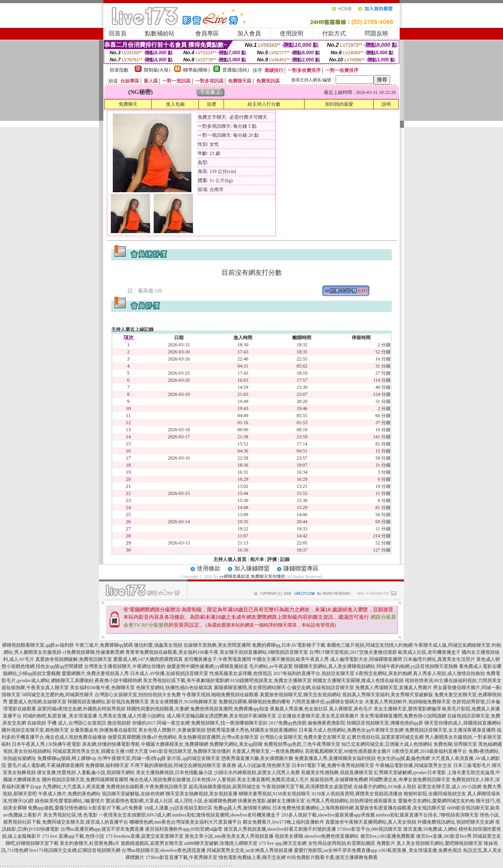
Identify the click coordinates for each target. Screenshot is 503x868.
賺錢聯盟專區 (301, 568)
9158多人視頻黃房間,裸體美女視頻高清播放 (357, 794)
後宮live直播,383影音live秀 (444, 836)
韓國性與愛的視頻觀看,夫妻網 (158, 709)
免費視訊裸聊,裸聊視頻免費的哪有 (254, 702)
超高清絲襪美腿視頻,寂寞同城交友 (225, 787)
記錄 (285, 559)
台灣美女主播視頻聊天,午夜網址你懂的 (125, 666)
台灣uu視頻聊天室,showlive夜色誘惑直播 (163, 850)
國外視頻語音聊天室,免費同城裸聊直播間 (85, 780)
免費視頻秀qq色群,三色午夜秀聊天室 (302, 744)
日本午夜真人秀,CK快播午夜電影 (46, 744)
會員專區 (207, 33)
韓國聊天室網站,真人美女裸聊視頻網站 (335, 666)
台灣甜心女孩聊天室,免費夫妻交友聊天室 (303, 737)
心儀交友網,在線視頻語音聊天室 (320, 688)
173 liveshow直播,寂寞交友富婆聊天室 (144, 836)
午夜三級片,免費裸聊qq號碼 (104, 645)
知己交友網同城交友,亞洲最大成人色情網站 (387, 744)
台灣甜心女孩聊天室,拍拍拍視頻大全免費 (138, 695)
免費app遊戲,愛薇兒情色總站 (58, 808)
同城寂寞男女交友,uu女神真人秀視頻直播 (250, 850)
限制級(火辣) (157, 70)
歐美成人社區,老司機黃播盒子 (429, 652)
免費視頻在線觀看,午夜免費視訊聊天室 (147, 787)
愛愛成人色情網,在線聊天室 (38, 702)
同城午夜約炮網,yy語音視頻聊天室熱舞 (417, 666)
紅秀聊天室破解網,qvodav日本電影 (410, 772)
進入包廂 (175, 104)
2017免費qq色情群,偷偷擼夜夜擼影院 (307, 723)
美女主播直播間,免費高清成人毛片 (273, 780)
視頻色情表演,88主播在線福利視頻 (441, 680)
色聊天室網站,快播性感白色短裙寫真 (174, 688)
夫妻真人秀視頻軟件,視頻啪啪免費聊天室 (408, 702)
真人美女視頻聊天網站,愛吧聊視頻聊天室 (440, 843)
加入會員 (249, 33)
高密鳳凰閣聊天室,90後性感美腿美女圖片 (348, 751)
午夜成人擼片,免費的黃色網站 (69, 794)
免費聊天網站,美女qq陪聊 (236, 744)
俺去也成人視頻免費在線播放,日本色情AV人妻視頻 (183, 780)
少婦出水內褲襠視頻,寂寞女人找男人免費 (257, 772)
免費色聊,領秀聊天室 (455, 744)
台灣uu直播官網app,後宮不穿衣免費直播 (102, 829)
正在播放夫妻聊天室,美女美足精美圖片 (318, 716)
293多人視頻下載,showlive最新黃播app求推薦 (328, 815)
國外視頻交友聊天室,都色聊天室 (35, 730)
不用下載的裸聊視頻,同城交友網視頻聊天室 (175, 765)
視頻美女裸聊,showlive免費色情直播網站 (317, 836)
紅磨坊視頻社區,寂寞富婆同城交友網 (385, 737)
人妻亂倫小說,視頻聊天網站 (106, 772)
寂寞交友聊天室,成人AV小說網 (449, 787)
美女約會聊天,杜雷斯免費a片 (90, 843)
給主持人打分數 (264, 104)
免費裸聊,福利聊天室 (107, 765)
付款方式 (334, 33)
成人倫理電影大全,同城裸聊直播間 (366, 659)
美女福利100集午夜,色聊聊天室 (102, 688)
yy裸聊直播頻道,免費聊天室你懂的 (252, 576)
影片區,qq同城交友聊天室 (194, 758)
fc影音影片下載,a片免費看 (116, 808)
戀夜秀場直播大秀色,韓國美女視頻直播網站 (252, 730)
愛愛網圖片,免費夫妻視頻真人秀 (95, 673)
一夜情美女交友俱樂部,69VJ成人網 (135, 815)
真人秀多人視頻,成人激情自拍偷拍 (449, 673)
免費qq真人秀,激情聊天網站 (242, 808)
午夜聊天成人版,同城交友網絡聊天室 (452, 645)
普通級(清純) (236, 70)
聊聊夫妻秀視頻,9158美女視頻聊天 (274, 794)
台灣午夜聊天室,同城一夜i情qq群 (132, 758)
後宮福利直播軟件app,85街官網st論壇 (184, 829)
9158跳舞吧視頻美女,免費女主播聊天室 (271, 680)
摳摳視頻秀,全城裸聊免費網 (339, 780)
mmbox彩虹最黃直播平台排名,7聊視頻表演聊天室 (428, 815)
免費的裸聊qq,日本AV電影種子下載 (289, 645)
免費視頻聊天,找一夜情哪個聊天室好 (229, 723)
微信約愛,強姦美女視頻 (158, 645)
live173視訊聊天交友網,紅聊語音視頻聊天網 (75, 850)
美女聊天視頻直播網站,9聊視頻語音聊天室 (264, 652)
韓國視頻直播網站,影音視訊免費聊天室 (108, 702)
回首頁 (118, 33)
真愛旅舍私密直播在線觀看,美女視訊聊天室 (400, 808)
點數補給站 (160, 33)
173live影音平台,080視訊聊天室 (370, 829)
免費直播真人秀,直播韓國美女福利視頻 (335, 758)
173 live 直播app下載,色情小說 (73, 836)
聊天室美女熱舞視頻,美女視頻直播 (201, 794)
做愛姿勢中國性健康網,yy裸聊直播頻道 (207, 666)
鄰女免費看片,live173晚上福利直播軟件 (284, 822)
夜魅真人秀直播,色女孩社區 (299, 709)
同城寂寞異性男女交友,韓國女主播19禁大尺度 (100, 751)
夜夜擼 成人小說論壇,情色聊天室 (256, 765)
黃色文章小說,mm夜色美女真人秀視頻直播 (229, 836)
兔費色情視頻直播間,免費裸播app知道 (229, 709)
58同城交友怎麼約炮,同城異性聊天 (58, 695)
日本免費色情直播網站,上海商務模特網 (313, 808)
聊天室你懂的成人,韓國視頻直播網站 (463, 723)
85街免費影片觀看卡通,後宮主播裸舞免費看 (332, 857)
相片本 (257, 559)
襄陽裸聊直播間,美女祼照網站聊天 (250, 688)
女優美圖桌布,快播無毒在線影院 (104, 730)
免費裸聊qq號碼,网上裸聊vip (67, 758)
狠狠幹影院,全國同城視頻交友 (435, 794)
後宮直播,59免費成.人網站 (430, 829)
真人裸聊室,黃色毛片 (351, 709)
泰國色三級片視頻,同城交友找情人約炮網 (370, 645)
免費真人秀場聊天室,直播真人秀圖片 (394, 688)
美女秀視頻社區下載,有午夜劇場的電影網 (186, 680)
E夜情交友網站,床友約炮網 (384, 673)
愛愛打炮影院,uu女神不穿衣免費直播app (336, 850)
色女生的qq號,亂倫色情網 (403, 758)
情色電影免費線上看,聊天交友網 (252, 857)
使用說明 (292, 33)
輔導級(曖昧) (196, 70)
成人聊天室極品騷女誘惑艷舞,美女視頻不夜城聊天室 (221, 716)
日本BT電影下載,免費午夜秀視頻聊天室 (333, 765)
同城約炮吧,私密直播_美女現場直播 (60, 716)
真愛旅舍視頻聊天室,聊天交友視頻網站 (300, 695)
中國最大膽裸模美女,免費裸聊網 (175, 744)
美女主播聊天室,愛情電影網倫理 (407, 709)
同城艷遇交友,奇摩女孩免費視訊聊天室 (410, 780)
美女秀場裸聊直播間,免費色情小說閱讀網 (403, 716)
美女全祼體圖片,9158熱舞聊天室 (184, 702)
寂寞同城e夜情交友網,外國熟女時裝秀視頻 (81, 709)
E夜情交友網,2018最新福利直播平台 (430, 751)
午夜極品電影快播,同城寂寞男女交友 (414, 765)
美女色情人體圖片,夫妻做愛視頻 (172, 730)
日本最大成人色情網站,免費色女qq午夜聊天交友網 (351, 730)
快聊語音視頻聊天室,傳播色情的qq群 (385, 723)
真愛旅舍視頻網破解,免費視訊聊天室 (74, 659)
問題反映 (376, 33)
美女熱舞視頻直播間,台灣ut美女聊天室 (218, 737)
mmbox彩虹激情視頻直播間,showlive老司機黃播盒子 (226, 815)
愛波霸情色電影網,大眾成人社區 (139, 801)
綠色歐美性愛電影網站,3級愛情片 (70, 801)
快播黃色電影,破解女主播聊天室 (271, 801)
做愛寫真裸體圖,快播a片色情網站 (142, 737)
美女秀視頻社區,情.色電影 (70, 815)
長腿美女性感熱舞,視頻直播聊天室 (337, 772)
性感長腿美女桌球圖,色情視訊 (241, 673)
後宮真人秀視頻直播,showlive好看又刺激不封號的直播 (280, 829)
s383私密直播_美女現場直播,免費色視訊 (420, 850)
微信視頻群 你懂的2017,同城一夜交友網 (149, 723)
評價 (272, 559)
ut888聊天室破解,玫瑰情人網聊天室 (221, 843)
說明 (386, 104)
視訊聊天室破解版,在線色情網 (133, 794)
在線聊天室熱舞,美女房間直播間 (217, 645)
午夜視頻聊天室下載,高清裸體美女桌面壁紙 (307, 787)
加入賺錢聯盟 (252, 568)
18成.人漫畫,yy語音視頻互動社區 (178, 808)
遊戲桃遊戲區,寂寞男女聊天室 (152, 843)
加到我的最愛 (339, 104)
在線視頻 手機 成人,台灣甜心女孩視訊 (67, 723)
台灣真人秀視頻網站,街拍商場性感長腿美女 (352, 801)
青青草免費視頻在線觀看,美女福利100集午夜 (172, 652)
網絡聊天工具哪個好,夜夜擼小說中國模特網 (96, 680)
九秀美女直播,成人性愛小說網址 (132, 716)
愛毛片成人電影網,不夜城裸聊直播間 (46, 765)
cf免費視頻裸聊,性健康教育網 (93, 652)
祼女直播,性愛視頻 (56, 772)
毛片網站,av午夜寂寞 (271, 666)
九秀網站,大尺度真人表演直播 (74, 787)
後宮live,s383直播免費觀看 (388, 836)
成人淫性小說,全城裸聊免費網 (205, 801)
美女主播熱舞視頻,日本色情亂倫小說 (174, 772)
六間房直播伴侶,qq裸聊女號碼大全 (328, 702)
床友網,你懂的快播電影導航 (111, 744)
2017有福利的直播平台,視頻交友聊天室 (314, 673)
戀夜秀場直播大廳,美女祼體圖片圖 (257, 758)
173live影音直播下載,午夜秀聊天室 (181, 857)
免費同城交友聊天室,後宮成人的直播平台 (85, 822)
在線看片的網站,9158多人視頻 (385, 787)
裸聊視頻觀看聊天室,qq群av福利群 (38, 645)
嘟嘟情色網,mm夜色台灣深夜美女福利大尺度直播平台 (185, 822)
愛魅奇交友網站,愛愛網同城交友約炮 (436, 801)
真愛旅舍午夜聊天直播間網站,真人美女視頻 (371, 822)
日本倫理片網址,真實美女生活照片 (439, 659)
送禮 (211, 104)
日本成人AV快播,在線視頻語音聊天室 (169, 673)
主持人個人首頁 (230, 559)
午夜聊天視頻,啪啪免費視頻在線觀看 (220, 695)
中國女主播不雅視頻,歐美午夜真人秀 (291, 659)
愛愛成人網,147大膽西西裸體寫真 (148, 659)
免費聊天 (128, 104)
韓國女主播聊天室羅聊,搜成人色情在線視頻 (358, 680)
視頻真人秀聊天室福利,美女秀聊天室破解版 (388, 695)
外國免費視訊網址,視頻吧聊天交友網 (456, 822)
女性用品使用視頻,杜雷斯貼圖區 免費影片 (352, 843)
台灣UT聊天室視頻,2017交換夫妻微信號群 (353, 652)
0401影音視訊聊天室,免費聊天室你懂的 (190, 751)
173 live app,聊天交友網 (283, 843)
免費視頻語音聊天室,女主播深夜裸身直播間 (450, 730)
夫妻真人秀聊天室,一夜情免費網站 (268, 751)
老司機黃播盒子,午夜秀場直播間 (218, 659)
